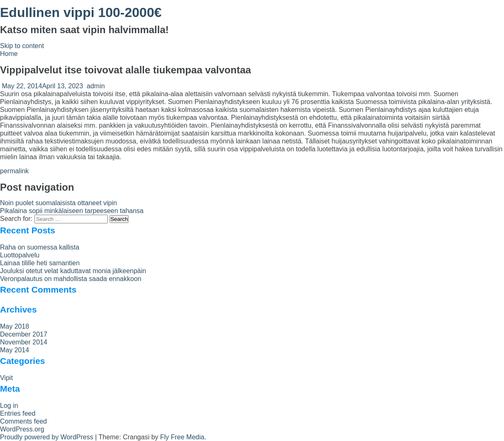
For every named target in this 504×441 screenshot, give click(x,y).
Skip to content (22, 46)
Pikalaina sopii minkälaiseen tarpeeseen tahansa (72, 211)
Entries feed (18, 413)
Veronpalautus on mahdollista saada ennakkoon (71, 279)
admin (96, 86)
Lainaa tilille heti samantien (40, 263)
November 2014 (24, 342)
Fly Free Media (182, 437)
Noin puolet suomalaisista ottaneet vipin (58, 203)
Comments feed (23, 421)
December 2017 (24, 334)
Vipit (6, 378)
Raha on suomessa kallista (40, 247)
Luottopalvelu (20, 255)
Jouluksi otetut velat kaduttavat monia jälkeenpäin (73, 271)
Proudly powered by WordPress (47, 437)
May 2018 (15, 326)
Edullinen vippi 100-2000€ (81, 12)
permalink (14, 171)
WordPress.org (22, 429)
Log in (9, 406)
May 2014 (15, 350)
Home (9, 54)
